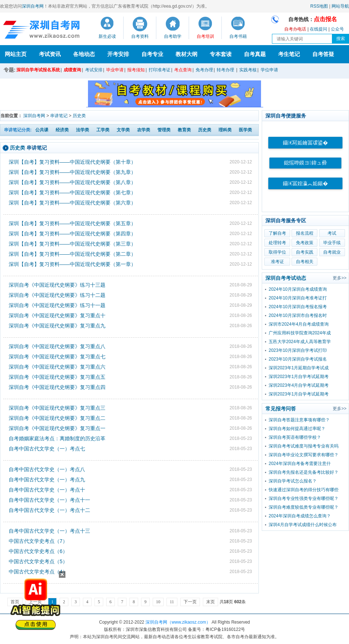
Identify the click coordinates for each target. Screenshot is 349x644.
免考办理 (204, 70)
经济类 (62, 130)
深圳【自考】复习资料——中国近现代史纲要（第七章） (72, 192)
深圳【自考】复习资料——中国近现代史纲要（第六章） (72, 203)
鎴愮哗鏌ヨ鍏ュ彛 (305, 163)
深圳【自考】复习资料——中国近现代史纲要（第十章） (72, 162)
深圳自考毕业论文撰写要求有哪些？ (304, 455)
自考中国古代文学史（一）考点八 (47, 469)
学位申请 (269, 70)
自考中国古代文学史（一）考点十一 (49, 500)
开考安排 (118, 54)
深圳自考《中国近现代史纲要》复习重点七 (57, 357)
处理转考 (277, 243)
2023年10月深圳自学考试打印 (298, 350)
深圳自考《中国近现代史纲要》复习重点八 (57, 346)
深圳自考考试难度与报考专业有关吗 (304, 446)
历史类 (79, 116)
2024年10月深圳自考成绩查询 (298, 289)
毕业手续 (332, 243)
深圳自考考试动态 (286, 278)
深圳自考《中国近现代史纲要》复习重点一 (57, 428)
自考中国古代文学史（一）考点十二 (49, 510)
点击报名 (325, 19)
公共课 (42, 130)
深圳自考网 (33, 6)
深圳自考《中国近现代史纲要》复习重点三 (57, 408)
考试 (332, 233)
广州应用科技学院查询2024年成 (300, 333)
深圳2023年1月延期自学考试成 (299, 368)
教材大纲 (186, 54)
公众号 (337, 29)
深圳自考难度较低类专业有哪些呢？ (304, 507)
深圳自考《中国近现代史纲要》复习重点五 (57, 377)
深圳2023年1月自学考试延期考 (299, 377)
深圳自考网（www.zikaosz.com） (178, 622)
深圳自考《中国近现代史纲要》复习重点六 (57, 367)
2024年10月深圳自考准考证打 (298, 298)
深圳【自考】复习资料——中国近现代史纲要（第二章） (72, 254)
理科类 (225, 130)
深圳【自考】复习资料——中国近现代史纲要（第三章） (72, 244)
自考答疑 (323, 54)
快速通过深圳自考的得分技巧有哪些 (304, 490)
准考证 (277, 262)
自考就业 (332, 252)
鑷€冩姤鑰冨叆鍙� (305, 143)
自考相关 (305, 262)
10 (158, 602)
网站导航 (340, 6)
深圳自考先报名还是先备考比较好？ (304, 472)
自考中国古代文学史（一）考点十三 (49, 531)
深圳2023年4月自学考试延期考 (299, 385)
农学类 (144, 130)
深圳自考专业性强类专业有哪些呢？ (304, 498)
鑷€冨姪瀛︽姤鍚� (305, 184)
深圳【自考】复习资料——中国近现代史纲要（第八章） (72, 182)
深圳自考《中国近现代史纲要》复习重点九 (57, 326)
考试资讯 (50, 54)
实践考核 (248, 70)
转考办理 (225, 70)
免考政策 (305, 243)
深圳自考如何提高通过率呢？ (297, 429)
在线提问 (318, 29)
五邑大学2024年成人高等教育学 (300, 342)
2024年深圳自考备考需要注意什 (300, 464)
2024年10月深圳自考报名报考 (298, 307)
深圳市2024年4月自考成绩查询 (299, 324)
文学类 (123, 130)
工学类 (103, 130)
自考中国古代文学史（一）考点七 (47, 449)
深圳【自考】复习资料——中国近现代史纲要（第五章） (72, 223)
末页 (210, 602)
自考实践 (305, 252)
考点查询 (183, 70)
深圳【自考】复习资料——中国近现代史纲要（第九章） (72, 172)
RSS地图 (319, 6)
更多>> (340, 278)
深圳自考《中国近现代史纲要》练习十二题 (57, 295)
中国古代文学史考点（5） (38, 561)
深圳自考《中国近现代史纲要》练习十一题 (57, 305)
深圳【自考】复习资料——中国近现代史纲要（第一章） (72, 264)
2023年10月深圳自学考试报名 (298, 359)
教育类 (184, 130)
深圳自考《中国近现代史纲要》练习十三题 (57, 285)
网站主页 (16, 54)
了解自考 (277, 233)
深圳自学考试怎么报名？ (293, 481)
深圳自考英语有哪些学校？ (295, 437)
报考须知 (136, 70)
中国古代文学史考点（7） (38, 541)
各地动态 (84, 54)
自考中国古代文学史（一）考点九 (47, 480)
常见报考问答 (281, 409)
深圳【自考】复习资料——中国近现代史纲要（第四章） (72, 234)
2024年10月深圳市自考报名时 (298, 315)
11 (172, 602)
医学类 (245, 130)
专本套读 (221, 54)
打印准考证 (160, 70)
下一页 (190, 602)
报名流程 (305, 233)
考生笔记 (289, 54)
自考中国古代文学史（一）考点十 (47, 490)
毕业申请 (115, 70)
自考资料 (140, 36)
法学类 (83, 130)
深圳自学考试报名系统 (38, 70)
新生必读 (107, 36)
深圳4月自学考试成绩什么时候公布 (303, 525)
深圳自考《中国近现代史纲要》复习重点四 (57, 387)
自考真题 (255, 54)
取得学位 (277, 252)
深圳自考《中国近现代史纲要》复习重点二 (57, 418)
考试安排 (94, 70)
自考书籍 (238, 36)
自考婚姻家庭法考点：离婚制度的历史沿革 (57, 438)
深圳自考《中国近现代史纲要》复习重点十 (57, 315)
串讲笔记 (59, 116)
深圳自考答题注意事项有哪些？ (299, 420)
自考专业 (152, 54)
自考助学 (173, 36)
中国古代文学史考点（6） (38, 551)
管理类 (164, 130)
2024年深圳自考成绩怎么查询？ (300, 516)
